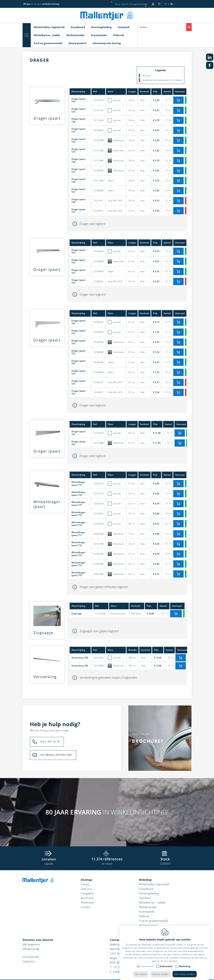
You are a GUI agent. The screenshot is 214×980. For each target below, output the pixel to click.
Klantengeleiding (101, 27)
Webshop (145, 880)
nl (172, 4)
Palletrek (119, 35)
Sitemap (86, 880)
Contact (85, 907)
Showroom (87, 902)
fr (166, 4)
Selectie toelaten (161, 970)
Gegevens (29, 961)
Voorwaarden (31, 957)
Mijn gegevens (31, 944)
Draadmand (78, 27)
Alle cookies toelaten (185, 970)
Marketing (185, 963)
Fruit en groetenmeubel (48, 43)
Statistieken (166, 963)
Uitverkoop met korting (107, 43)
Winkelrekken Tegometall (49, 27)
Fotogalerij (87, 893)
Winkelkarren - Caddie (47, 35)
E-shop (85, 884)
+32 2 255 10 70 (50, 741)
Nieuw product (77, 43)
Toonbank (124, 27)
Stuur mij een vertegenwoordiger (131, 4)
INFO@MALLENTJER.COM (56, 755)
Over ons (86, 889)
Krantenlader (99, 35)
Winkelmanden (76, 35)
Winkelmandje (31, 949)
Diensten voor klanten (38, 940)
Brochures (87, 898)
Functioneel (147, 963)
